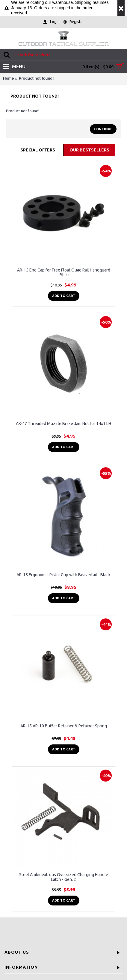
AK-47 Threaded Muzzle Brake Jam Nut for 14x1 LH (63, 424)
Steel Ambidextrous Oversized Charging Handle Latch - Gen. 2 (64, 877)
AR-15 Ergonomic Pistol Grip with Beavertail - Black (63, 575)
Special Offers (38, 150)
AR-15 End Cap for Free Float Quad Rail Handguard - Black (64, 272)
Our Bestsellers (89, 150)
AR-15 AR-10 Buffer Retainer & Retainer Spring (64, 726)
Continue (103, 129)
